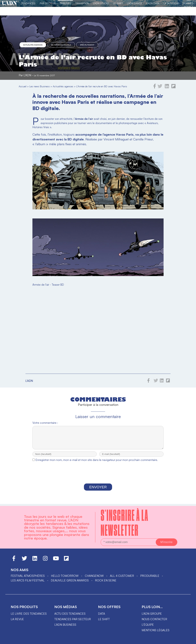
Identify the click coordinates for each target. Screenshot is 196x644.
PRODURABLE (150, 577)
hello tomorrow (65, 577)
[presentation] (98, 477)
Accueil (23, 86)
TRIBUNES (65, 3)
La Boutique (171, 3)
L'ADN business (65, 626)
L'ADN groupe (152, 615)
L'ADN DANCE (135, 3)
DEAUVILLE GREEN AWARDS (70, 582)
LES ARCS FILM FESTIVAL (28, 582)
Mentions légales (156, 631)
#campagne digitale (61, 45)
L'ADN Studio (101, 3)
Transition (82, 3)
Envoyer (98, 490)
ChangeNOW (94, 577)
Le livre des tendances (29, 615)
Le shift (104, 620)
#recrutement (87, 45)
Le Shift (118, 3)
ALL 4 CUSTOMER (122, 577)
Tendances (28, 3)
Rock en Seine (106, 582)
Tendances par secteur (73, 620)
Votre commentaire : (45, 423)
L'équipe (148, 626)
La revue (17, 620)
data (101, 615)
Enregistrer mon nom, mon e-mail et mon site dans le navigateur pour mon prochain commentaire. (97, 463)
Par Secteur (48, 3)
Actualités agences (33, 45)
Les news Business (40, 86)
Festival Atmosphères (28, 577)
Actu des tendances (70, 615)
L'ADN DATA (153, 3)
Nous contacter (154, 620)
